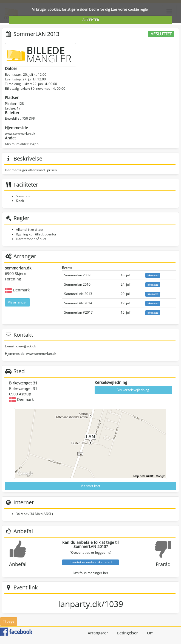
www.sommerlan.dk (20, 133)
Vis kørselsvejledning (133, 390)
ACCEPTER (91, 20)
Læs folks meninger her (90, 573)
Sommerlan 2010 (77, 284)
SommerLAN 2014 (78, 303)
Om (150, 633)
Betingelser (128, 633)
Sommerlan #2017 (78, 312)
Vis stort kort (90, 486)
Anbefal (18, 564)
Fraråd (163, 564)
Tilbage (9, 621)
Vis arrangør (17, 302)
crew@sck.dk (26, 346)
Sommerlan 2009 (77, 275)
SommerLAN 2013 (78, 294)
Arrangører (98, 633)
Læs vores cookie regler (130, 9)
